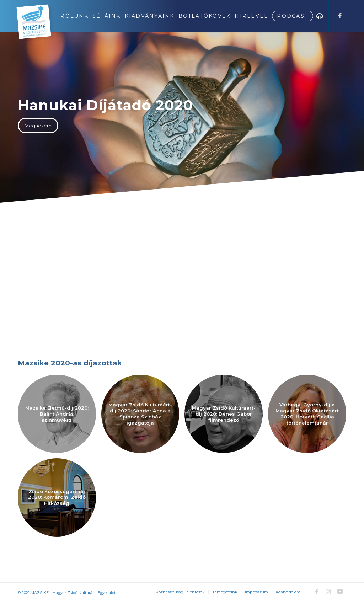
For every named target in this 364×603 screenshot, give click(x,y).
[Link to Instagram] (328, 592)
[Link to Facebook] (340, 16)
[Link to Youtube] (340, 592)
